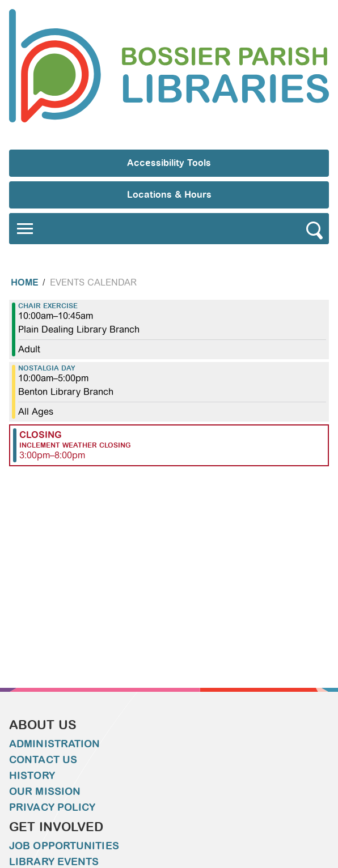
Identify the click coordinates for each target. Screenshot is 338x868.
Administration (54, 744)
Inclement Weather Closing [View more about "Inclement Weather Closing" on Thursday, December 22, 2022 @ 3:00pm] (75, 445)
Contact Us (43, 760)
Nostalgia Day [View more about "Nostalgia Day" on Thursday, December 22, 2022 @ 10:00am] (47, 368)
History (32, 776)
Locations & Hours (169, 195)
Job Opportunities (64, 846)
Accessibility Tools (169, 163)
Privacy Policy (52, 807)
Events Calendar (93, 282)
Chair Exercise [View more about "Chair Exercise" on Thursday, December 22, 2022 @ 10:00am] (48, 306)
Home (25, 282)
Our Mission (45, 792)
